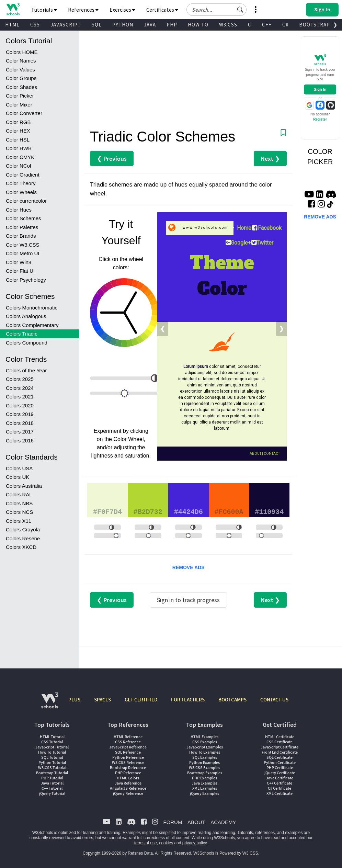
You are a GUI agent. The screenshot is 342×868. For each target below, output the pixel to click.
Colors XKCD (21, 547)
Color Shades (21, 87)
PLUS (74, 700)
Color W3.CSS (23, 245)
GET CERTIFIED (141, 700)
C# (285, 25)
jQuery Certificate (280, 773)
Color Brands (21, 236)
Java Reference (128, 783)
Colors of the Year (26, 370)
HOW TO (198, 25)
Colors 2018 (20, 423)
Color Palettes (22, 227)
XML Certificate (280, 793)
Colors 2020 (20, 405)
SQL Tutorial (52, 757)
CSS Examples (205, 742)
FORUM (173, 822)
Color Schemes (24, 218)
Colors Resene (23, 538)
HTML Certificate (280, 737)
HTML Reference (128, 737)
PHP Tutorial (52, 778)
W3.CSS (228, 25)
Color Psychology (26, 280)
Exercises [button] (122, 10)
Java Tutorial (52, 783)
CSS (35, 25)
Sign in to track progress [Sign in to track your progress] (188, 600)
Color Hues (19, 210)
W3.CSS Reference (128, 762)
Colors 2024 (20, 388)
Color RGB (18, 122)
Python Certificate (280, 762)
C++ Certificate (280, 783)
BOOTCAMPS (232, 700)
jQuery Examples (204, 793)
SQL (97, 25)
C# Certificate (280, 788)
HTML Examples (204, 737)
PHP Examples (204, 778)
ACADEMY (223, 822)
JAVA (150, 25)
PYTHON (123, 25)
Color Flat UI (20, 271)
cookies (166, 843)
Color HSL (18, 140)
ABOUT (196, 822)
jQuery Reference (128, 793)
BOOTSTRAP (315, 25)
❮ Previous (112, 159)
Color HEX (18, 131)
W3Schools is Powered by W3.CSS (226, 853)
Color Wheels (21, 192)
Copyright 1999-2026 (102, 853)
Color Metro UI (23, 253)
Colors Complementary (32, 325)
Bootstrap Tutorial (52, 773)
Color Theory (21, 183)
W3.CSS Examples (204, 768)
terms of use (146, 843)
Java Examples (204, 783)
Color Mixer (19, 105)
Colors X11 (19, 521)
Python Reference (128, 757)
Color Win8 (19, 262)
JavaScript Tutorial (52, 747)
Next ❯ (270, 159)
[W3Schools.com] (50, 704)
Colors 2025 (20, 379)
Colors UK (18, 477)
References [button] (83, 10)
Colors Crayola (23, 529)
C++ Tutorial (52, 788)
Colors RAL (19, 494)
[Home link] (13, 9)
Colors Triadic (22, 334)
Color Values (20, 70)
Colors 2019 (20, 414)
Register (320, 119)
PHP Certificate (280, 768)
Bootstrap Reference (128, 768)
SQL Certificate (280, 757)
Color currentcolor (26, 201)
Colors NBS (19, 503)
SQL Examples (205, 757)
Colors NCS (19, 512)
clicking (139, 431)
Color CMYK (20, 157)
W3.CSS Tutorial (52, 768)
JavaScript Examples (205, 747)
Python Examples (204, 762)
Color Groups (21, 78)
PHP (172, 25)
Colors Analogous (26, 316)
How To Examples (205, 752)
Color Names (21, 61)
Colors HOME (22, 52)
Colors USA (19, 468)
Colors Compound (27, 343)
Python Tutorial (52, 762)
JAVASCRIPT (66, 25)
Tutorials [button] (44, 10)
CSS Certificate (280, 742)
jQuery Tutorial (52, 793)
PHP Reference (128, 773)
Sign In (320, 89)
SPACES (102, 700)
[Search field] (216, 10)
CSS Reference (128, 742)
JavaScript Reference (128, 747)
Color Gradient (23, 175)
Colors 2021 (20, 397)
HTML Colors (128, 778)
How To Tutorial (52, 752)
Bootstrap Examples (205, 773)
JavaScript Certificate (280, 747)
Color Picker (20, 96)
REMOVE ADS (189, 567)
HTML (12, 25)
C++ (267, 25)
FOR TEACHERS (188, 700)
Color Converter (24, 113)
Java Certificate (280, 778)
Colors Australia (24, 486)
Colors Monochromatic (32, 308)
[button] (240, 10)
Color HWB (19, 148)
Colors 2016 (20, 441)
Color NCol (18, 166)
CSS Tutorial (52, 742)
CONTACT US (274, 700)
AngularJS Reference (128, 788)
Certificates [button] (162, 10)
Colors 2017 (20, 432)
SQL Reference (128, 752)
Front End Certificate (280, 752)
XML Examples (205, 788)
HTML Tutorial (52, 737)
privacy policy (195, 843)
